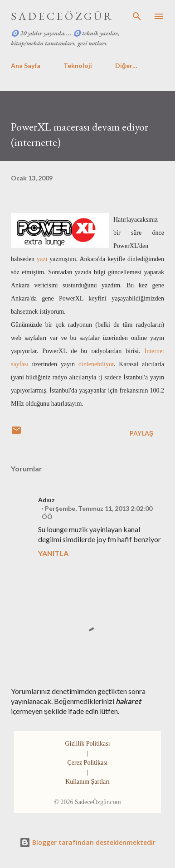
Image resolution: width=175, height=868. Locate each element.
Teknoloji (78, 65)
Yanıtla (53, 553)
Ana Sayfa (26, 65)
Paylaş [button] (141, 433)
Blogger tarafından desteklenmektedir (87, 842)
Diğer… (126, 65)
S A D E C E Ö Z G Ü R (61, 16)
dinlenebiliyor (96, 364)
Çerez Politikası (87, 763)
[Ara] (137, 16)
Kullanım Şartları (87, 782)
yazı (42, 259)
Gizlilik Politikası (87, 744)
